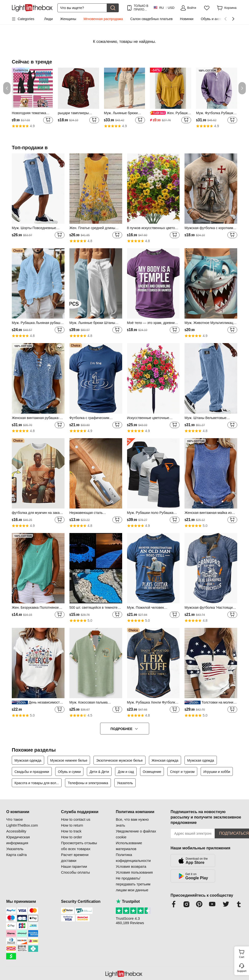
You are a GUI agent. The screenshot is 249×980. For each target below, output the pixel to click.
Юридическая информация (18, 840)
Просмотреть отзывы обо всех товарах (79, 846)
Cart (243, 953)
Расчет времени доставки (75, 858)
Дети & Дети (99, 772)
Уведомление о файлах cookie (136, 834)
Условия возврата (131, 866)
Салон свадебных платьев (151, 19)
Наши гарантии (74, 866)
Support (242, 971)
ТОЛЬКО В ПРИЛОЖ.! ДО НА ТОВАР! (141, 8)
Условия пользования (134, 872)
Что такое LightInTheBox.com (22, 822)
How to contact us (76, 819)
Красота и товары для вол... (37, 783)
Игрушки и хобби (217, 772)
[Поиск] (82, 8)
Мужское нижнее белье (69, 760)
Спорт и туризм (182, 772)
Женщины (68, 19)
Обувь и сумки (69, 772)
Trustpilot (128, 901)
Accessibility (16, 831)
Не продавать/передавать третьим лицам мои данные (133, 884)
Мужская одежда (28, 760)
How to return (72, 825)
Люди (48, 19)
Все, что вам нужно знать (132, 822)
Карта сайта (16, 855)
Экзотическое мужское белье (119, 760)
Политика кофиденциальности (133, 858)
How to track (71, 831)
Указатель (125, 783)
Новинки (187, 19)
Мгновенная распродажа (103, 19)
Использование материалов (129, 846)
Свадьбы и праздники (32, 772)
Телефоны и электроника (88, 783)
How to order (72, 837)
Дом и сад (126, 772)
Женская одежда (165, 760)
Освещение (152, 772)
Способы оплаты (76, 872)
